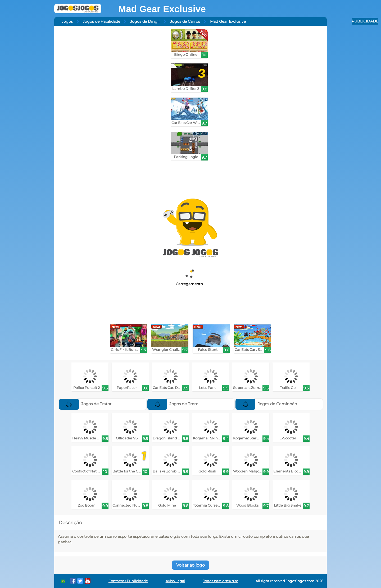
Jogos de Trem (173, 404)
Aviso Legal (175, 581)
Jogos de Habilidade (101, 21)
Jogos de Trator (85, 404)
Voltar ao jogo (190, 565)
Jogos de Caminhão (266, 404)
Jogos (67, 21)
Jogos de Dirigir (145, 21)
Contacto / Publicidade (128, 581)
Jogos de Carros (185, 21)
